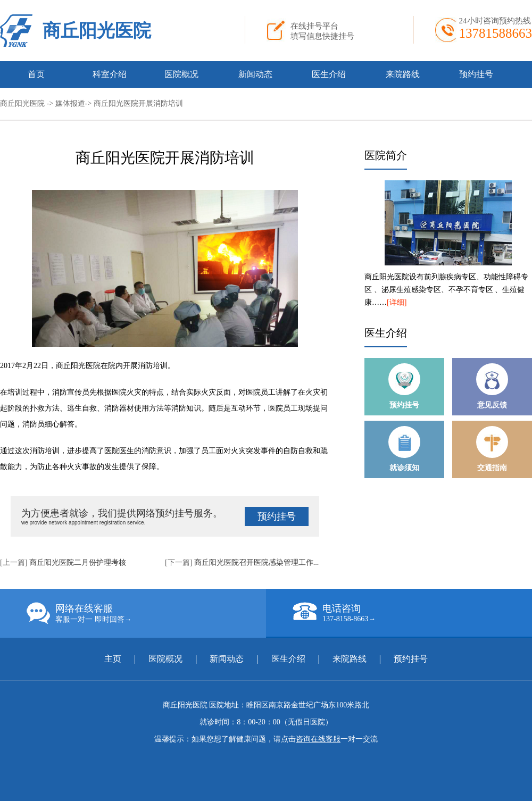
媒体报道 (70, 103)
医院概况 (181, 74)
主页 (113, 659)
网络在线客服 (146, 613)
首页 (36, 74)
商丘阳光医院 (97, 31)
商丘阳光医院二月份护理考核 (78, 562)
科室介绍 (110, 74)
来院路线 (403, 74)
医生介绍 (329, 74)
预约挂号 (476, 74)
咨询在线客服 (318, 739)
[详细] (397, 302)
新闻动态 (255, 74)
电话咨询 (412, 613)
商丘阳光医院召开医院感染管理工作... (257, 562)
